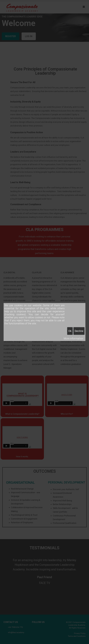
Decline (79, 331)
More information (73, 339)
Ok (70, 331)
